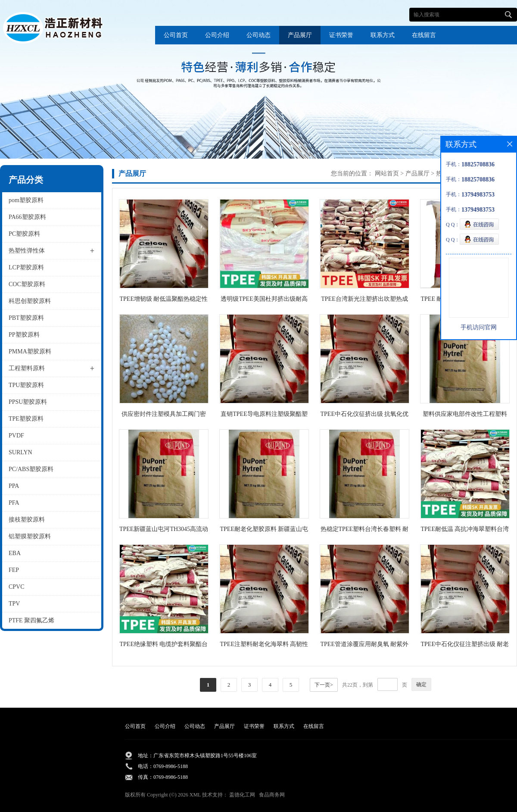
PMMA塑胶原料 (30, 351)
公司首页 (176, 35)
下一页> (324, 685)
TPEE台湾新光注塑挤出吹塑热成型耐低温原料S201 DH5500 (364, 301)
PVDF (16, 436)
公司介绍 (217, 35)
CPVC (17, 587)
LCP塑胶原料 (26, 267)
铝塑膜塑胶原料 (30, 536)
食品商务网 (272, 795)
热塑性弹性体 (27, 251)
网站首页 (387, 173)
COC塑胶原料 (27, 284)
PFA (14, 503)
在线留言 (424, 35)
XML (195, 795)
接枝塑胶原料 (27, 520)
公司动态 (258, 35)
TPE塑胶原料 (26, 419)
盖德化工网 (242, 795)
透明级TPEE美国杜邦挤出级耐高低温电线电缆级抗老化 (264, 301)
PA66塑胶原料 (27, 217)
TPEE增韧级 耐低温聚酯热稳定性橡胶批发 (164, 301)
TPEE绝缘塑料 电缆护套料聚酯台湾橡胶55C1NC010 (164, 646)
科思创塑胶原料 (30, 301)
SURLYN (20, 452)
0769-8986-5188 (171, 766)
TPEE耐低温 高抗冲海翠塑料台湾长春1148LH (465, 531)
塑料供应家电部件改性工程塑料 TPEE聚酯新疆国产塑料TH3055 (465, 416)
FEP (14, 570)
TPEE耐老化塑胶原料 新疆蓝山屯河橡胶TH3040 (264, 531)
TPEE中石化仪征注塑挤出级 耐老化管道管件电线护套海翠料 (465, 646)
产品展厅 (300, 35)
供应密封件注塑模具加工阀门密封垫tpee (164, 416)
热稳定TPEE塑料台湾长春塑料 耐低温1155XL (365, 531)
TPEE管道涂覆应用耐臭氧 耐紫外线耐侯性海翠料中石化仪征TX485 (364, 646)
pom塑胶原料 (26, 200)
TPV (14, 604)
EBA (15, 553)
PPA (14, 486)
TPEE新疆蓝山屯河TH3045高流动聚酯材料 (164, 531)
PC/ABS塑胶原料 (31, 469)
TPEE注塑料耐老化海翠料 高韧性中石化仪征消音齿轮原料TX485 (264, 646)
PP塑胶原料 (24, 335)
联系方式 (383, 35)
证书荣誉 (341, 35)
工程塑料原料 (27, 368)
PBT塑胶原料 (26, 318)
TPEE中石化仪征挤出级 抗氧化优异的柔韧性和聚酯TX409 (365, 416)
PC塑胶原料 (24, 234)
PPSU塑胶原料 (28, 402)
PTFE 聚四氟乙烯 (31, 620)
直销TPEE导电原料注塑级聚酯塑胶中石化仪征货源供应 (264, 416)
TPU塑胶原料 (26, 385)
